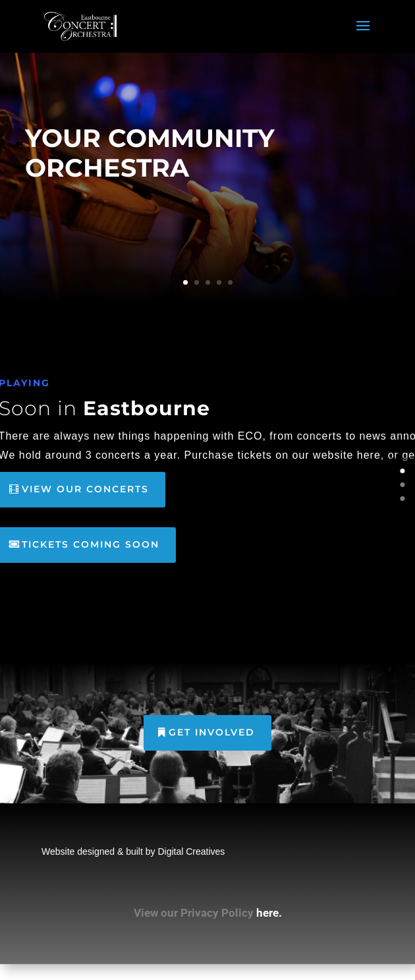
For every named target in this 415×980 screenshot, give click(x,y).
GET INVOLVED (212, 732)
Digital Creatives (191, 851)
